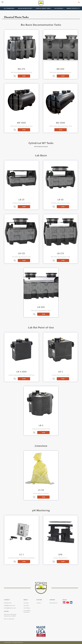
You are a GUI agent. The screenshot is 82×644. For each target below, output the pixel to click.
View (24, 76)
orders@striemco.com (10, 608)
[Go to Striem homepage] (41, 3)
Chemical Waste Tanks (43, 8)
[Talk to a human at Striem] (79, 2)
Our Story (26, 603)
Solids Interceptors (25, 8)
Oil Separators (9, 8)
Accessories (59, 8)
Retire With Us (53, 603)
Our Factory (27, 608)
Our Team (26, 605)
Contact (39, 603)
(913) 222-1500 (8, 603)
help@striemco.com (10, 605)
